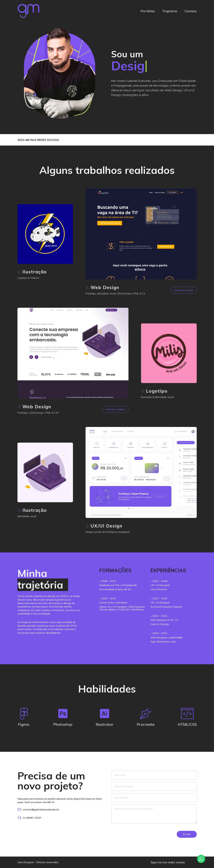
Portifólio (148, 11)
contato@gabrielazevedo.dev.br (38, 809)
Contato (191, 11)
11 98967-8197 (29, 818)
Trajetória (170, 11)
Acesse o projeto (184, 290)
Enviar (187, 834)
